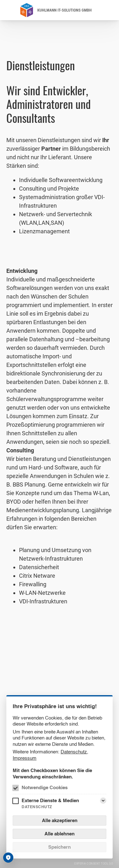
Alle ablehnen (60, 834)
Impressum (25, 758)
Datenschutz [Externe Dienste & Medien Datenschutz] (37, 807)
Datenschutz (74, 752)
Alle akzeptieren (60, 820)
